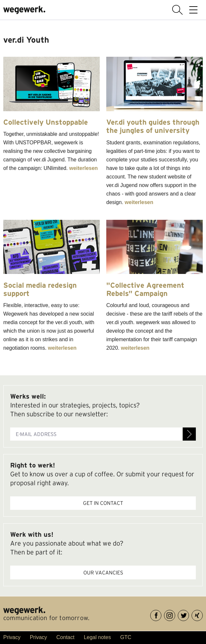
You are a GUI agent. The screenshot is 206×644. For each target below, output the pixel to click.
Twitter (189, 614)
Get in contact (103, 503)
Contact (65, 637)
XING (203, 614)
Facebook (161, 614)
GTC (126, 637)
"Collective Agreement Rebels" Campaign (145, 289)
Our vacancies (103, 572)
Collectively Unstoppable (46, 122)
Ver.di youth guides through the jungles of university (153, 126)
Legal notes (97, 637)
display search (177, 10)
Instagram (175, 614)
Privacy (12, 637)
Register (189, 434)
